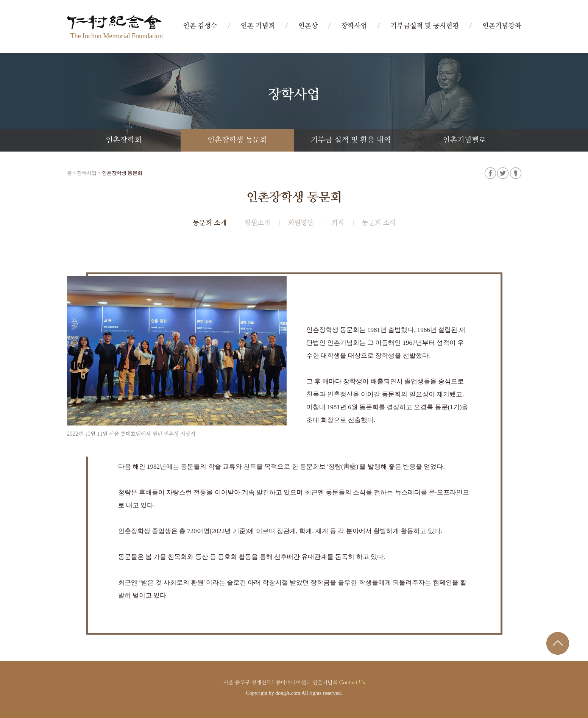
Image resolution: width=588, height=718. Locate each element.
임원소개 (257, 223)
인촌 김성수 (200, 26)
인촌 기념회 (258, 26)
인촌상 (308, 26)
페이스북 (490, 173)
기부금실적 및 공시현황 (425, 26)
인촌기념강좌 (502, 26)
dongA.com (288, 693)
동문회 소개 (209, 223)
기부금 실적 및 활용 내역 (351, 140)
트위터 (503, 173)
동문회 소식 (379, 223)
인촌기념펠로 (464, 140)
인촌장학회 (124, 140)
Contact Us (352, 683)
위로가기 (558, 643)
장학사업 (354, 26)
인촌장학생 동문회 (237, 140)
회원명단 (301, 223)
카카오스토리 (516, 173)
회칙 (338, 223)
